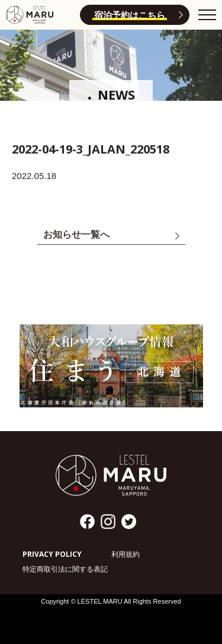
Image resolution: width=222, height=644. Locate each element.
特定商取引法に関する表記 (65, 569)
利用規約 (126, 554)
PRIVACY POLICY (52, 554)
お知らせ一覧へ (76, 235)
